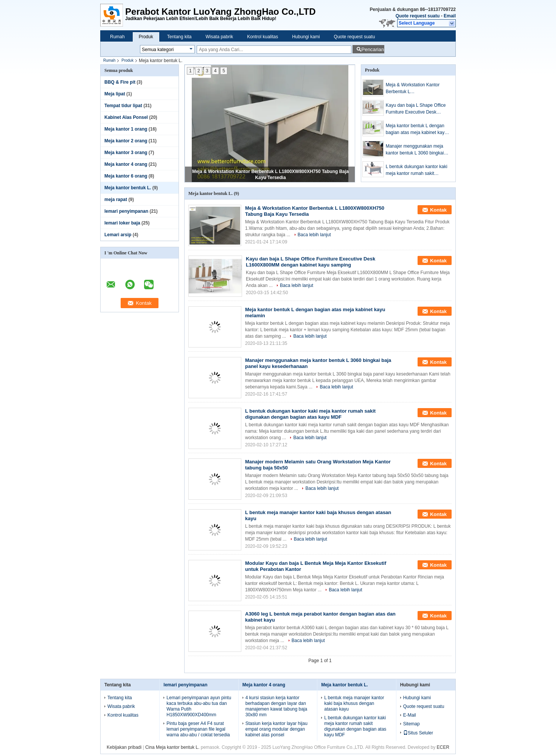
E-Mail (410, 715)
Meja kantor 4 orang (126, 164)
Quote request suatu (418, 16)
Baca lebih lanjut (314, 235)
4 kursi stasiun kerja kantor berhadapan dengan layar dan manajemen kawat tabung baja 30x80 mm (276, 706)
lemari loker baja (122, 223)
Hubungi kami (306, 37)
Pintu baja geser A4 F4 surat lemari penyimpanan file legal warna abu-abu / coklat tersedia (198, 729)
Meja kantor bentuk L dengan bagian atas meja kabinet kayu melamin (416, 129)
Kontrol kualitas (262, 37)
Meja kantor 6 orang (126, 176)
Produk (146, 37)
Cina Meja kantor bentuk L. (172, 747)
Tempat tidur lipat (123, 106)
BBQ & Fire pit (120, 82)
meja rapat (116, 200)
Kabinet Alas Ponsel (126, 117)
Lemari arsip (118, 235)
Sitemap (412, 724)
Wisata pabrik (219, 37)
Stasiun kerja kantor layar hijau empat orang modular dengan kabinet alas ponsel (276, 729)
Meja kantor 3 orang (126, 153)
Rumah (117, 37)
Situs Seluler (418, 733)
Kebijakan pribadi (124, 747)
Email (450, 16)
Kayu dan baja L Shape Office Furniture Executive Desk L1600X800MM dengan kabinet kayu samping (417, 109)
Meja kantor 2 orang (126, 141)
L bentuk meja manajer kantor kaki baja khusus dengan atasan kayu (354, 703)
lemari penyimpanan (126, 211)
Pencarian (373, 49)
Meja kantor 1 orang (126, 129)
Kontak (438, 210)
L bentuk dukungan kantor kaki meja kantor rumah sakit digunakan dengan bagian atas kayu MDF (417, 170)
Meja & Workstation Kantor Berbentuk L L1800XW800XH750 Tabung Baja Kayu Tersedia (415, 89)
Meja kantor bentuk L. (128, 188)
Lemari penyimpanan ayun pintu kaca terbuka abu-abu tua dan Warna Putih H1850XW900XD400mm (199, 706)
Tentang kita (179, 37)
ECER (443, 747)
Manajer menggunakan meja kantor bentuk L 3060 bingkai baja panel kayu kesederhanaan (415, 150)
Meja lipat (115, 94)
